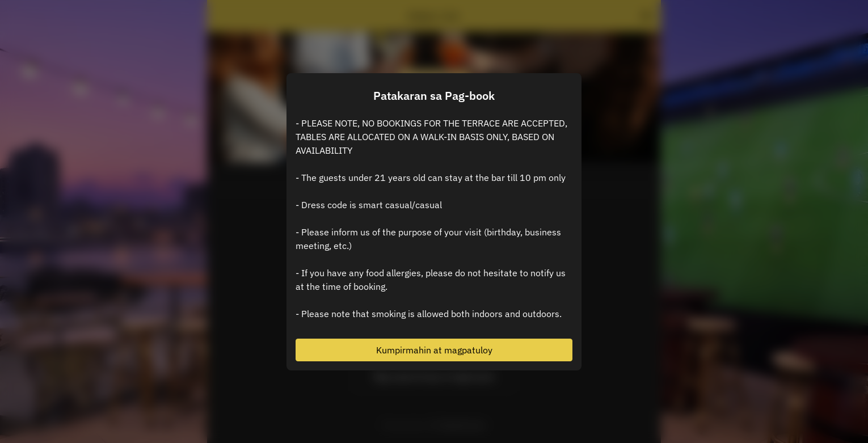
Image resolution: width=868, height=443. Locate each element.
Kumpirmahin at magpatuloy (434, 350)
